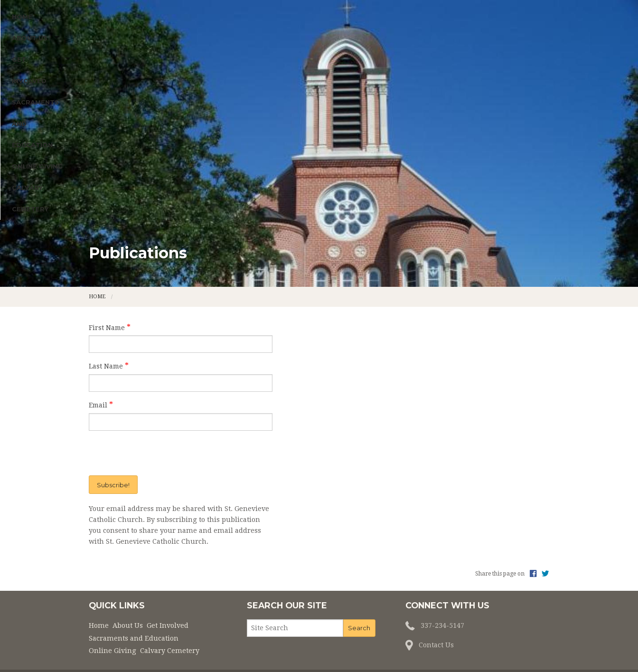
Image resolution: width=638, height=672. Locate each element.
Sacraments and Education (306, 164)
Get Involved (206, 164)
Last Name (106, 333)
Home (104, 164)
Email (98, 372)
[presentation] (149, 421)
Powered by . (392, 649)
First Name (107, 294)
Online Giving (406, 164)
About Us (141, 164)
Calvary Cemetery (475, 164)
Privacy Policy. (444, 649)
